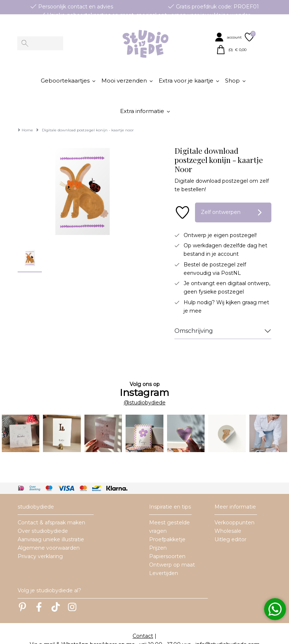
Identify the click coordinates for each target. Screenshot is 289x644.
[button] (229, 37)
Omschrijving (194, 309)
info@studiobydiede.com (227, 622)
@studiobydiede (145, 381)
